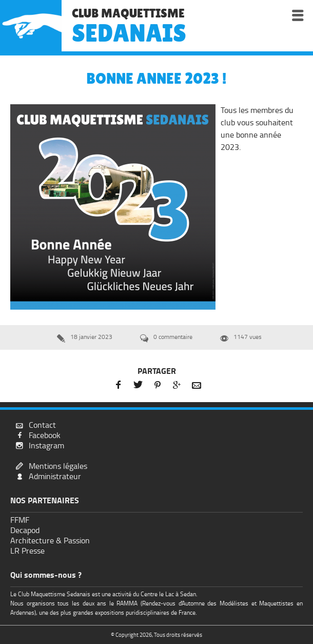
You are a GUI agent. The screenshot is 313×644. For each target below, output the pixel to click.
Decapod (25, 530)
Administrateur (55, 476)
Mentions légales (58, 466)
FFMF (20, 520)
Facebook (45, 435)
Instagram (46, 446)
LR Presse (27, 551)
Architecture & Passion (50, 541)
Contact (42, 425)
